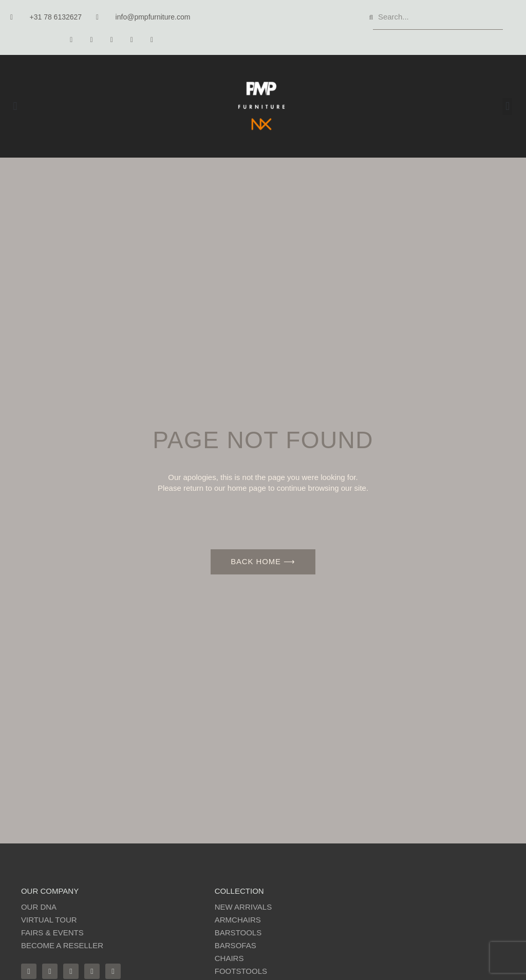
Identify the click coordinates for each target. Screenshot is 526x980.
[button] (15, 107)
